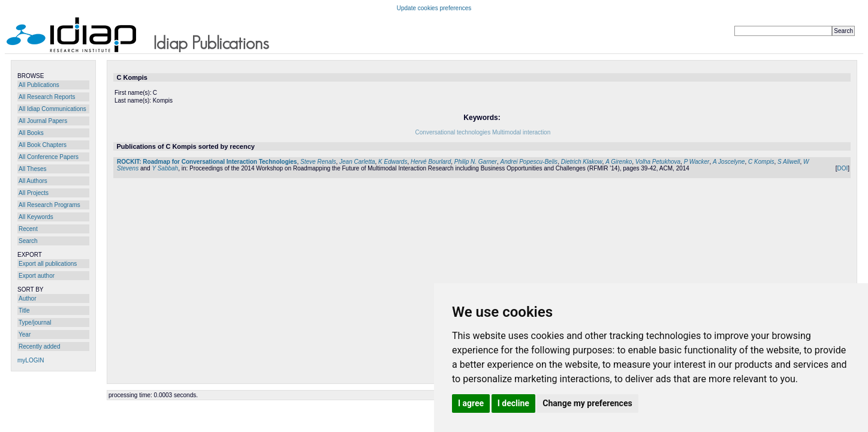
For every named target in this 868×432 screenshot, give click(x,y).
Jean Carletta (357, 162)
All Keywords (36, 217)
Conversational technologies (453, 132)
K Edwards (393, 162)
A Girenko (619, 162)
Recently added (40, 346)
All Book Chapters (43, 145)
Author (27, 298)
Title (24, 310)
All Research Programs (49, 205)
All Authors (33, 181)
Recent (28, 229)
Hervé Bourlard (431, 162)
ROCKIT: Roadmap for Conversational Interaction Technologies (207, 162)
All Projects (34, 193)
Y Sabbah (165, 168)
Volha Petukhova (658, 162)
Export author (37, 276)
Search (28, 241)
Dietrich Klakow (582, 162)
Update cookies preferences (434, 8)
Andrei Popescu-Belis (529, 162)
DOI (842, 168)
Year (25, 334)
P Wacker (697, 162)
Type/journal (35, 322)
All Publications (39, 85)
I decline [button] (513, 403)
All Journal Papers (43, 121)
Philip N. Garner (476, 162)
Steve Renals (318, 162)
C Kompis (761, 162)
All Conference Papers (49, 157)
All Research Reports (47, 97)
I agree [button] (471, 403)
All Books (31, 133)
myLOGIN (31, 360)
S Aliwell (789, 162)
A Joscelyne (729, 162)
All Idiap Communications (52, 109)
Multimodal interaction (521, 132)
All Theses (33, 169)
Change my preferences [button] (587, 403)
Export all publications (48, 264)
